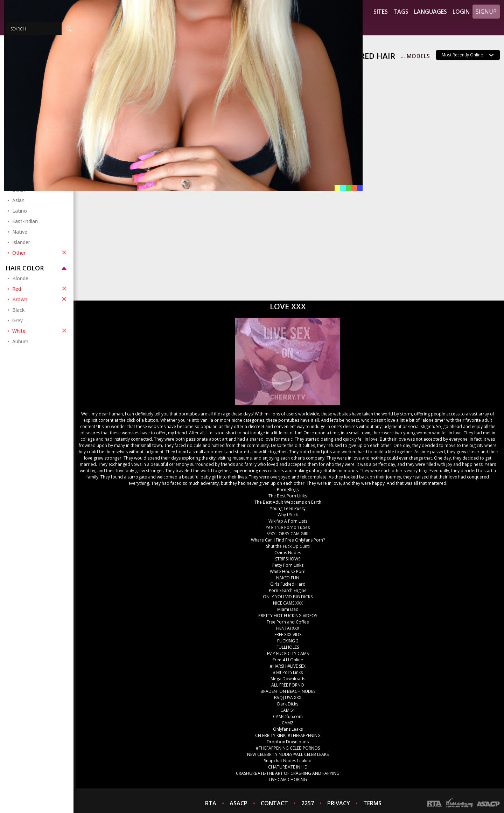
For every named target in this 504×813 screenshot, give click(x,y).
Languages (430, 12)
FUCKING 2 (288, 641)
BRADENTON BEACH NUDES (288, 691)
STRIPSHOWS (288, 559)
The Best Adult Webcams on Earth (288, 502)
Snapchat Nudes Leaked (288, 761)
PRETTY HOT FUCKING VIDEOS (288, 616)
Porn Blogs (288, 490)
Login (461, 12)
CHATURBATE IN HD (288, 767)
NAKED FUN (288, 578)
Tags (401, 12)
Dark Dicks (288, 704)
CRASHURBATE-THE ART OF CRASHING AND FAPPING (288, 773)
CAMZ (288, 723)
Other (40, 253)
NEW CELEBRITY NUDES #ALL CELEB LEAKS (288, 754)
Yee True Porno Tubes (288, 527)
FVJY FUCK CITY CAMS (288, 653)
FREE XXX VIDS (288, 635)
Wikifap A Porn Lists (288, 521)
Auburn (20, 341)
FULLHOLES (288, 647)
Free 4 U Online (288, 660)
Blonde (20, 278)
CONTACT (274, 803)
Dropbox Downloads (288, 742)
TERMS (372, 803)
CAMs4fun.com (288, 716)
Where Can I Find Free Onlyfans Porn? (288, 540)
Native (20, 232)
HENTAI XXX (288, 628)
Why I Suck (288, 515)
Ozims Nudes (288, 553)
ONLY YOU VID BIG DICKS (288, 597)
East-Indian (25, 221)
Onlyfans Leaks (288, 729)
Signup (486, 12)
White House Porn (288, 571)
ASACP (239, 803)
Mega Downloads (288, 679)
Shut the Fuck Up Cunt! (288, 546)
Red (40, 289)
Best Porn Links (288, 672)
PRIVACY (339, 803)
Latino (20, 211)
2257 (308, 803)
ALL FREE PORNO (288, 685)
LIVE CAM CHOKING (288, 780)
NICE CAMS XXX (288, 603)
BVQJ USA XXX (288, 698)
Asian (18, 200)
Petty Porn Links (288, 565)
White (40, 331)
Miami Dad (288, 609)
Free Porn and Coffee (288, 622)
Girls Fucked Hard (288, 584)
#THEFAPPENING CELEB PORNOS (288, 748)
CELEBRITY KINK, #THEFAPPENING (288, 735)
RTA (211, 803)
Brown (40, 299)
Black (18, 310)
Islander (21, 242)
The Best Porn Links (288, 496)
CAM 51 (288, 710)
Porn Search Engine (288, 590)
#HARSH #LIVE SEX (288, 666)
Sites (381, 12)
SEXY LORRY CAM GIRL (288, 534)
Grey (17, 320)
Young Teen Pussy (288, 508)
